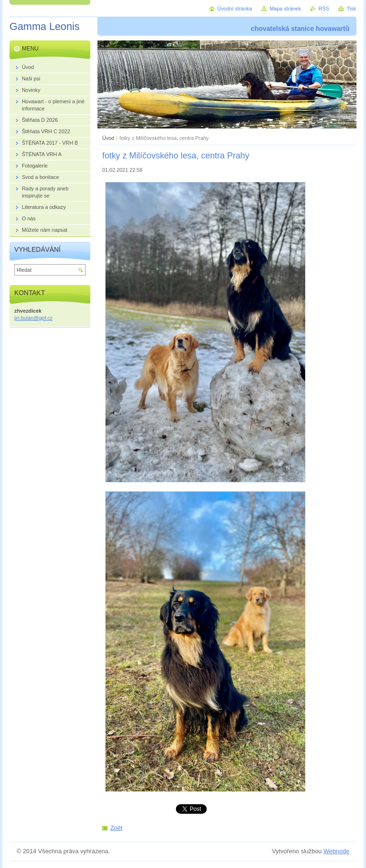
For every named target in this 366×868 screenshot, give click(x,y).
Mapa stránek (285, 9)
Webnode (336, 851)
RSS (324, 9)
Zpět (116, 828)
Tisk (351, 9)
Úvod (108, 138)
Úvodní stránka (235, 9)
